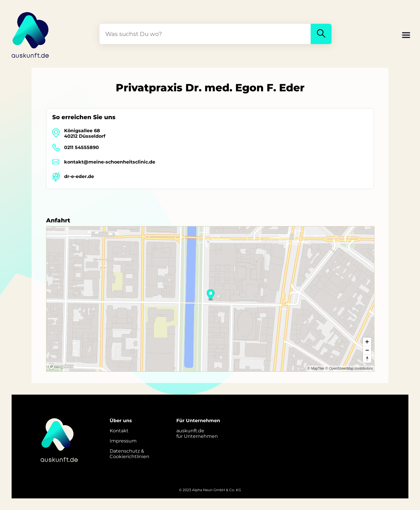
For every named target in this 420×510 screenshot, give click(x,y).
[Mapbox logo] (61, 366)
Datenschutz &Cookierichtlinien (130, 454)
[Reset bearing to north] (367, 359)
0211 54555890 (82, 147)
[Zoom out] (367, 350)
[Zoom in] (367, 342)
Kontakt (119, 431)
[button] (406, 36)
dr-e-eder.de (79, 176)
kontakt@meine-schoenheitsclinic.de (110, 162)
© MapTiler (316, 369)
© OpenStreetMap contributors (349, 369)
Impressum (123, 441)
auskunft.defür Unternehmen (197, 433)
